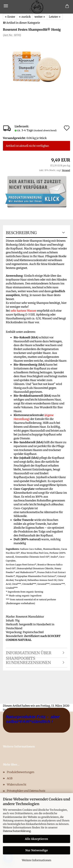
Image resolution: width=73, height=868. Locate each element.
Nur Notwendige (37, 850)
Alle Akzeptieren (36, 839)
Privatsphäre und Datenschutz (26, 791)
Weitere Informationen (36, 860)
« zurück (25, 17)
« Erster (10, 17)
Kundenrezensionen (28, 663)
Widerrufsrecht (17, 785)
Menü (6, 6)
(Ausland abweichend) (45, 130)
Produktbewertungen (21, 772)
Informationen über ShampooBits (29, 654)
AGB (10, 778)
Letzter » (55, 17)
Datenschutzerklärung (17, 831)
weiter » (40, 17)
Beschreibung (21, 233)
